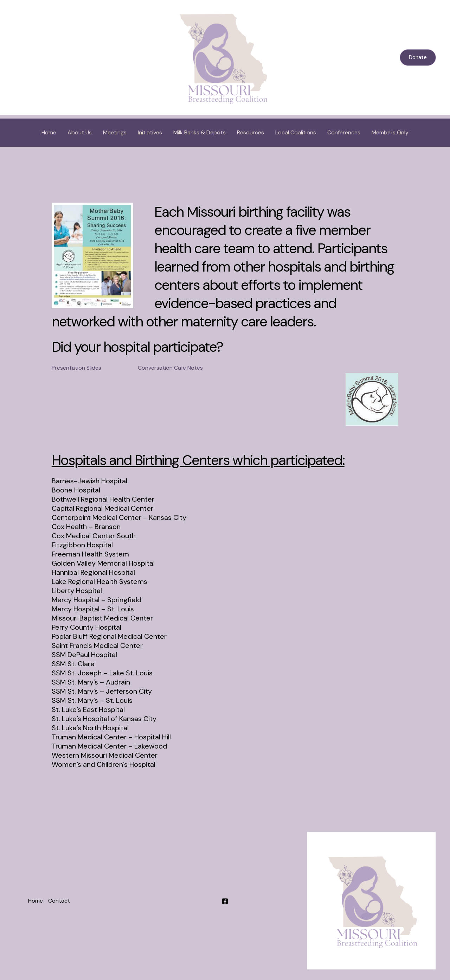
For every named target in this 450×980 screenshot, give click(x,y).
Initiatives (150, 132)
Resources (250, 132)
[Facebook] (225, 901)
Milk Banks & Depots (200, 132)
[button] (418, 58)
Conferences (344, 132)
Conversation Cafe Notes (170, 368)
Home (49, 132)
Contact (59, 901)
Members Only (390, 132)
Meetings (115, 132)
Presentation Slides (76, 368)
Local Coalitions (296, 132)
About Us (80, 132)
